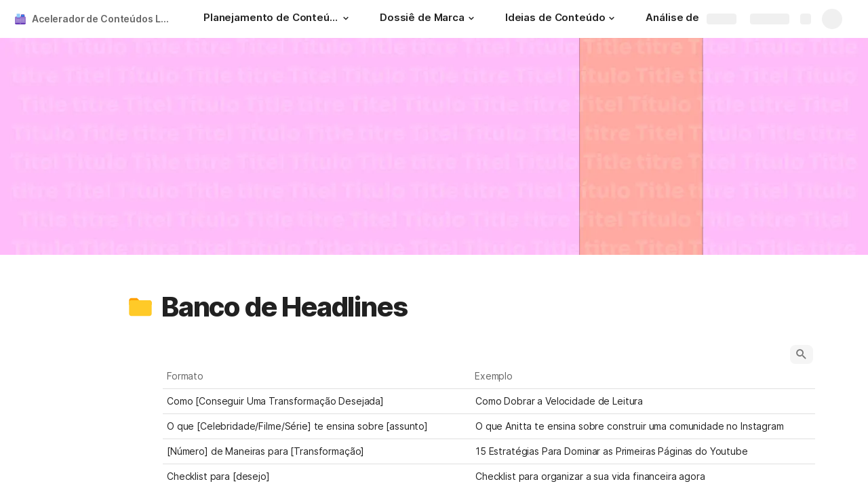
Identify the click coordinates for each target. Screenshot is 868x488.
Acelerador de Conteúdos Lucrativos (104, 19)
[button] (346, 18)
